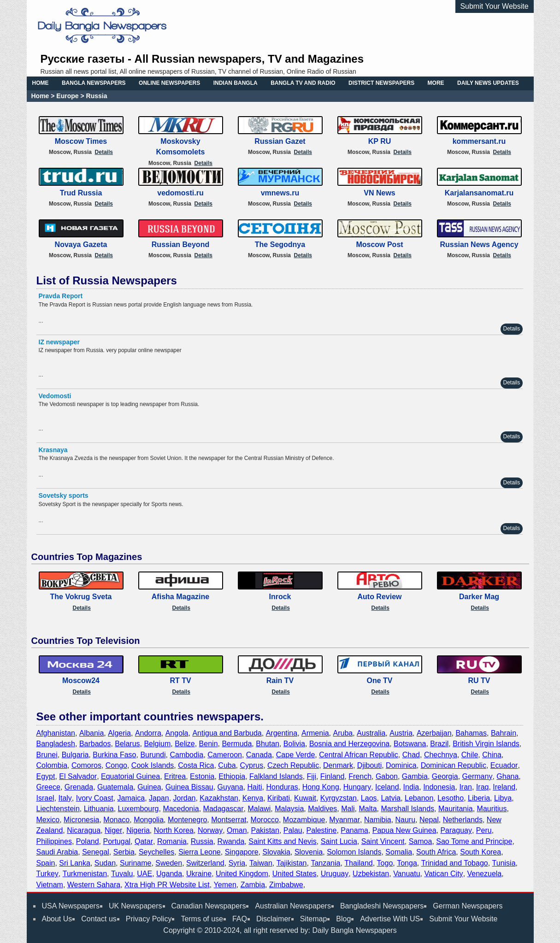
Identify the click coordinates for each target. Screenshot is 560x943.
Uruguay (335, 874)
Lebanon (419, 798)
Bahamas (471, 733)
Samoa (421, 841)
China (492, 755)
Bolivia (294, 744)
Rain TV (280, 681)
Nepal (429, 820)
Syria (237, 863)
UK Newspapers (136, 906)
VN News (379, 193)
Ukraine (199, 874)
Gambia (415, 776)
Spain (46, 863)
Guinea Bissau (189, 787)
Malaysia (289, 809)
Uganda (169, 874)
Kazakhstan (219, 798)
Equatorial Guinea (130, 776)
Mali (348, 809)
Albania (91, 733)
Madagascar (224, 809)
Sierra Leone (200, 852)
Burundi (153, 755)
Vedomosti (55, 396)
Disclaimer (274, 919)
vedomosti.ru (180, 193)
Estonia (202, 776)
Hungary (357, 787)
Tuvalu (122, 874)
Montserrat (229, 820)
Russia (202, 841)
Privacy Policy (149, 919)
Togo (385, 863)
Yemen (225, 885)
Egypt (46, 776)
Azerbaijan (434, 733)
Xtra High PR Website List (167, 885)
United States (295, 874)
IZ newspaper (59, 342)
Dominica (401, 765)
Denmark (338, 765)
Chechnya (441, 755)
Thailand (358, 863)
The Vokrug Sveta (81, 597)
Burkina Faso (114, 755)
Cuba (227, 765)
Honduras (282, 787)
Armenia (315, 733)
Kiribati (279, 798)
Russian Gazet (280, 141)
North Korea (174, 830)
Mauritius (492, 809)
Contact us (99, 919)
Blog (343, 919)
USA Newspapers (71, 906)
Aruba (343, 733)
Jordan (185, 798)
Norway (210, 830)
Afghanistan (56, 733)
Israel (45, 798)
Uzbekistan (371, 874)
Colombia (52, 765)
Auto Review (379, 597)
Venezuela (485, 874)
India (411, 787)
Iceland (387, 787)
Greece (48, 787)
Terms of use (202, 919)
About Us (57, 919)
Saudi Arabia (57, 852)
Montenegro (187, 820)
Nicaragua (84, 830)
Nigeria (138, 830)
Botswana (410, 744)
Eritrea (175, 776)
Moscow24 (81, 681)
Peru (484, 830)
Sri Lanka (75, 863)
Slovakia (277, 852)
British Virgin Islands (486, 744)
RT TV (180, 681)
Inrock (280, 597)
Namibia (378, 820)
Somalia (399, 852)
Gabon (387, 776)
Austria (401, 733)
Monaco (116, 820)
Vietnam (50, 885)
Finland (332, 776)
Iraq (483, 787)
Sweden (169, 863)
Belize (185, 744)
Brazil (439, 744)
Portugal (117, 841)
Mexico (48, 820)
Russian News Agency (479, 245)
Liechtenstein (58, 809)
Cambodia (186, 755)
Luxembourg (139, 809)
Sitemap (314, 919)
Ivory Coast (95, 798)
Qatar (144, 841)
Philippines (54, 841)
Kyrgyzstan (339, 798)
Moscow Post (379, 245)
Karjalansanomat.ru (479, 193)
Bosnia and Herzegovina (349, 744)
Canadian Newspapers (209, 906)
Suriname (136, 863)
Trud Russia (81, 193)
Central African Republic (359, 755)
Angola (177, 733)
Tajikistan (292, 863)
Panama (354, 830)
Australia (371, 733)
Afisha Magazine (180, 597)
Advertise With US (390, 919)
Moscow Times (81, 141)
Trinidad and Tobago (455, 863)
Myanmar (345, 820)
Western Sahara (94, 885)
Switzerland (205, 863)
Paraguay (456, 830)
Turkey (47, 874)
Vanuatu (407, 874)
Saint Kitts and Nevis (283, 841)
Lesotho (451, 798)
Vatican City (443, 874)
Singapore (242, 852)
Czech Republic (293, 765)
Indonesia (439, 787)
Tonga (407, 863)
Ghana (507, 776)
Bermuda (237, 744)
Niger (113, 830)
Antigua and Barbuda (227, 733)
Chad (411, 755)
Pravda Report (61, 296)
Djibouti (369, 765)
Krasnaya (53, 450)
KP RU (380, 141)
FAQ (240, 919)
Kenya (253, 798)
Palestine (322, 830)
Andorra (148, 733)
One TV (379, 681)
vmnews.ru (280, 193)
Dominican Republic (454, 765)
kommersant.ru (479, 141)
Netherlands (463, 820)
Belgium (157, 744)
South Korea (480, 852)
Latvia (391, 798)
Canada (259, 755)
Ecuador (504, 765)
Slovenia (309, 852)
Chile (470, 755)
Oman (237, 830)
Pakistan (265, 830)
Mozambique (304, 820)
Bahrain (504, 733)
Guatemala (115, 787)
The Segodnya (280, 245)
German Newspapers (468, 906)
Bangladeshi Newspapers (382, 906)
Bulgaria (75, 755)
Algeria (119, 733)
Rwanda (231, 841)
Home (40, 96)
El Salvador (78, 776)
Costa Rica (196, 765)
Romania (172, 841)
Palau (293, 830)
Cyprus (252, 765)
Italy (65, 798)
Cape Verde (296, 755)
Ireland (504, 787)
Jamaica (131, 798)
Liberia (479, 798)
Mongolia (149, 820)
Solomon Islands (354, 852)
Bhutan (268, 744)
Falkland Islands (276, 776)
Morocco (265, 820)
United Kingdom (242, 874)
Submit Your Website (494, 6)
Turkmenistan (85, 874)
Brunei (47, 755)
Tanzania (325, 863)
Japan (159, 798)
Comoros (86, 765)
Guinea (149, 787)
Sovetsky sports (64, 495)
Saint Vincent (383, 841)
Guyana (230, 787)
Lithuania (99, 809)
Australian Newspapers (293, 906)
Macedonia (181, 809)
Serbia (124, 852)
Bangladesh (56, 744)
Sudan (105, 863)
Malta (368, 809)
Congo (116, 765)
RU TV (479, 681)
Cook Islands (153, 765)
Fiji (312, 776)
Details (104, 152)
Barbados (95, 744)
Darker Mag (479, 597)
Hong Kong (321, 787)
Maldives (322, 809)
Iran (466, 787)
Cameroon (225, 755)
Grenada (79, 787)
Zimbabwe (286, 885)
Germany (477, 776)
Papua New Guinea (404, 830)
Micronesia (81, 820)
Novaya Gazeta (81, 245)
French (360, 776)
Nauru (406, 820)
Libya (503, 798)
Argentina (282, 733)
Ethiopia (232, 776)
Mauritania (456, 809)
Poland (88, 841)
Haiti (255, 787)
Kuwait (305, 798)
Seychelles (156, 852)
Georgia (445, 776)
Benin (209, 744)
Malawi (259, 809)
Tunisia (504, 863)
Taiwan (261, 863)
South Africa (436, 852)
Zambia (253, 885)
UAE (144, 874)
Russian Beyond (180, 245)
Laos (369, 798)
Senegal (96, 852)
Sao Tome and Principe (474, 841)
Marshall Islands (407, 809)
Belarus (127, 744)
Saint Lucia (339, 841)
